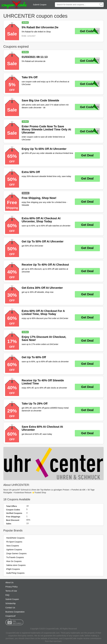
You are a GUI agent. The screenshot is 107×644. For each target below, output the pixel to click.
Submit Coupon (40, 5)
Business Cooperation (15, 612)
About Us (9, 582)
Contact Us (10, 608)
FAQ (7, 595)
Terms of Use (11, 591)
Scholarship (11, 603)
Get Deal (87, 155)
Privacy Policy (11, 587)
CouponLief (10, 616)
